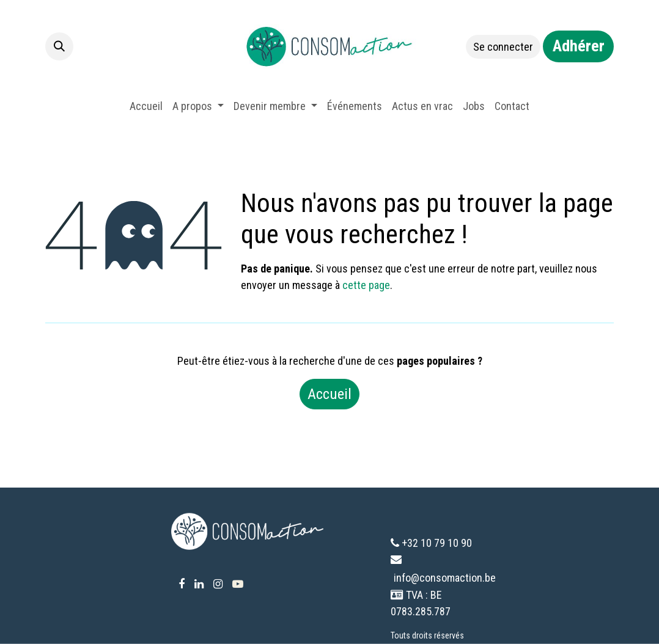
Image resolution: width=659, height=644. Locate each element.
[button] (59, 46)
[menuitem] (146, 106)
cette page (366, 285)
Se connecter (503, 47)
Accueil (330, 394)
